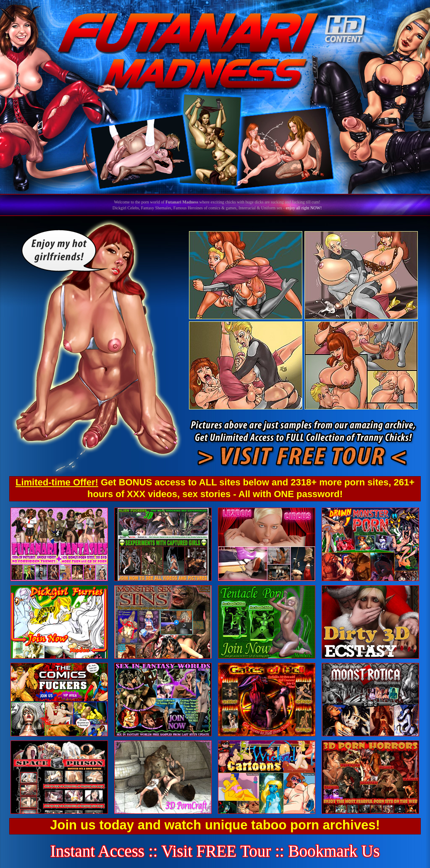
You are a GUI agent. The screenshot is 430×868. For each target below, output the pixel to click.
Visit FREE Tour (216, 851)
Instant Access (97, 851)
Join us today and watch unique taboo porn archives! (215, 825)
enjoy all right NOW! (304, 208)
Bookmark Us (334, 851)
